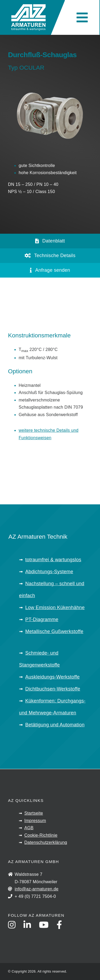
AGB (29, 828)
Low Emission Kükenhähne (55, 608)
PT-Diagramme (42, 619)
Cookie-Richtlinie (41, 835)
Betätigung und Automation (55, 725)
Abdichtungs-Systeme (49, 572)
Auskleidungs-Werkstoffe (53, 677)
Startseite (34, 813)
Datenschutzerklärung (46, 842)
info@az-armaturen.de (37, 889)
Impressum (35, 821)
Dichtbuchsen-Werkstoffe (53, 689)
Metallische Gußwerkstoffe (54, 631)
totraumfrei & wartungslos (53, 560)
